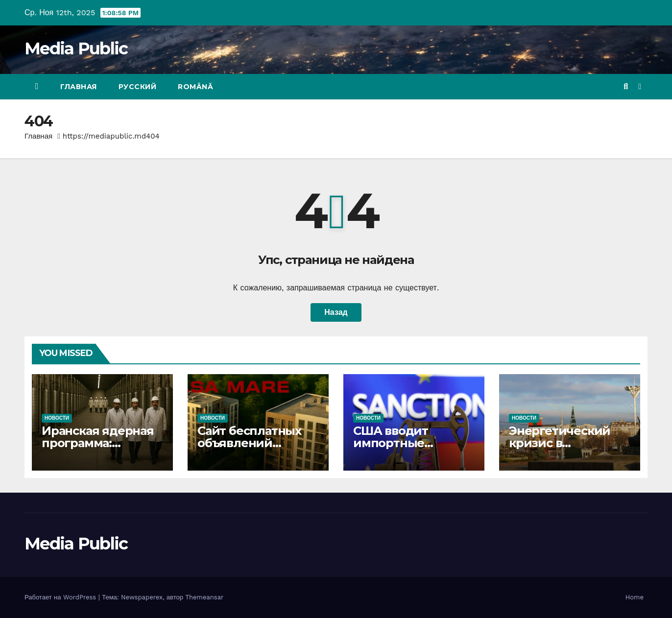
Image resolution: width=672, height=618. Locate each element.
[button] (626, 86)
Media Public (76, 48)
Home (635, 597)
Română (195, 87)
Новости (57, 418)
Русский (138, 87)
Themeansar (204, 597)
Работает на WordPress (61, 597)
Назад (336, 312)
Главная (79, 87)
